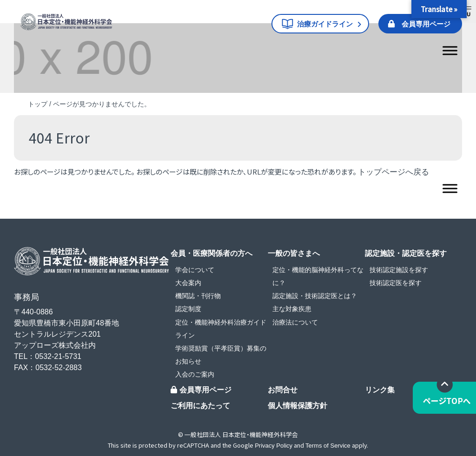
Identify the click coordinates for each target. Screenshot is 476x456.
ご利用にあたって (200, 406)
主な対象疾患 (292, 309)
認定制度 (188, 309)
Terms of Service (328, 446)
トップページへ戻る (393, 172)
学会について (195, 270)
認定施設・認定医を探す (406, 253)
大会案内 (188, 283)
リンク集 (380, 390)
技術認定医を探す (396, 283)
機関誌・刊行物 (198, 296)
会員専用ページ (426, 24)
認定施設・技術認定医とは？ (315, 296)
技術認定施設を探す (399, 270)
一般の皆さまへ (294, 253)
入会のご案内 (195, 374)
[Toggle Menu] (450, 50)
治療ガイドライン (325, 24)
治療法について (295, 322)
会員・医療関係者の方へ (212, 253)
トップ (38, 104)
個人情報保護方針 (297, 406)
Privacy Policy (274, 446)
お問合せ (283, 390)
